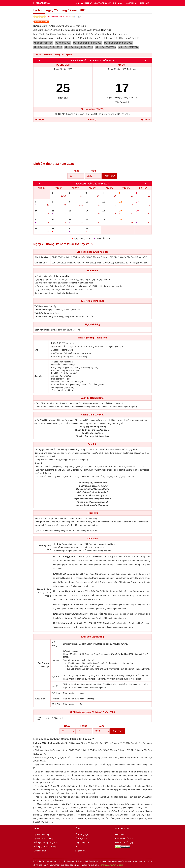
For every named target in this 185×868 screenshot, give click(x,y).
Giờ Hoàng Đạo (42, 257)
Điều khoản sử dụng (124, 843)
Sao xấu (38, 376)
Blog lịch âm (80, 851)
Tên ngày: (39, 450)
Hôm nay (92, 119)
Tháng (76, 171)
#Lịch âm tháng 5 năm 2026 (118, 43)
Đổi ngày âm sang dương (45, 847)
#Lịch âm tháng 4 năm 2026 (87, 43)
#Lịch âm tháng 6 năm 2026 (48, 47)
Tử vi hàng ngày (82, 834)
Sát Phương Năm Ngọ (44, 665)
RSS (77, 847)
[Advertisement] (92, 142)
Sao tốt (38, 350)
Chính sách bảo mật (124, 839)
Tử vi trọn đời (81, 839)
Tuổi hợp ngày (41, 306)
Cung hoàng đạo (82, 843)
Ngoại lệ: (39, 463)
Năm (93, 171)
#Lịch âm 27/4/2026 (129, 47)
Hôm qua (40, 119)
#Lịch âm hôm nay (43, 43)
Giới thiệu (120, 834)
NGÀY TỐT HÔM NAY (103, 3)
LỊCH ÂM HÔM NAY (84, 3)
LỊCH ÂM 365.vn (42, 3)
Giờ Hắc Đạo (41, 263)
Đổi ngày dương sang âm (45, 843)
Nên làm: (39, 453)
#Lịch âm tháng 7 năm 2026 (79, 47)
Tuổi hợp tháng (42, 313)
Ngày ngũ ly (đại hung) (45, 330)
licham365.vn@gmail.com (111, 865)
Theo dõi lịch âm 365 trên (64, 17)
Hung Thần (40, 699)
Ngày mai (145, 119)
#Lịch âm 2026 (63, 43)
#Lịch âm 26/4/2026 (106, 47)
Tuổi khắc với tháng (44, 317)
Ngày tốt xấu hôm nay (44, 839)
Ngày (67, 726)
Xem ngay (110, 176)
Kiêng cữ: (39, 460)
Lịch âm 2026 (40, 851)
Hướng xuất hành (45, 547)
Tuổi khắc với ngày (44, 310)
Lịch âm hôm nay (42, 834)
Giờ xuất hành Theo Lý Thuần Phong (44, 593)
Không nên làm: (42, 522)
